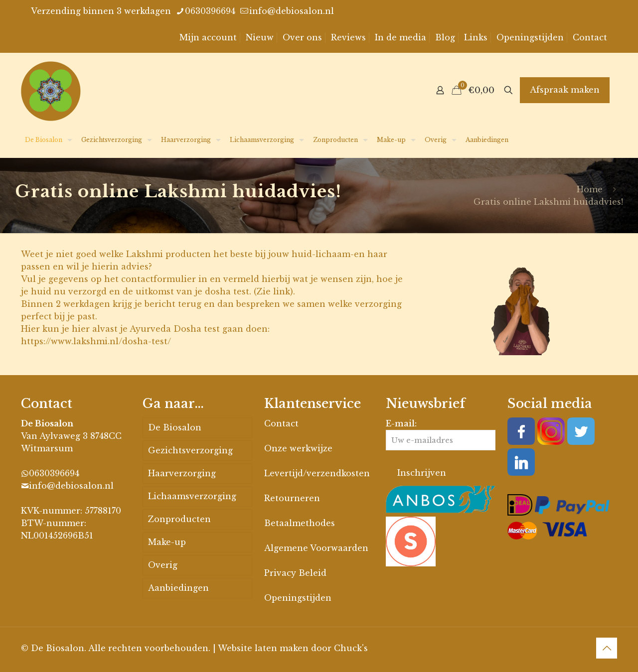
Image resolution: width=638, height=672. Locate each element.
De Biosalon (175, 427)
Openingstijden (530, 37)
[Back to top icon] (607, 648)
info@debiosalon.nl (71, 486)
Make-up (167, 542)
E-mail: (441, 434)
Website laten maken (263, 648)
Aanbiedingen (178, 588)
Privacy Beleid (295, 573)
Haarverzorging (182, 473)
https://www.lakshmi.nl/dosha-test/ (96, 341)
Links (476, 37)
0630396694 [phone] (210, 11)
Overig (163, 565)
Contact (590, 37)
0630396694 (54, 473)
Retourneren (292, 498)
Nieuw (260, 37)
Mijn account (208, 37)
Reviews (348, 37)
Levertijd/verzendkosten (317, 473)
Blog (445, 37)
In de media (400, 37)
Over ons (302, 37)
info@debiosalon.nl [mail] (292, 11)
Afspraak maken (565, 90)
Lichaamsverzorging (192, 496)
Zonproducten (179, 519)
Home (590, 189)
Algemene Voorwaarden (316, 548)
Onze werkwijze (298, 448)
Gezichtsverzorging (190, 450)
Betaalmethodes (300, 523)
